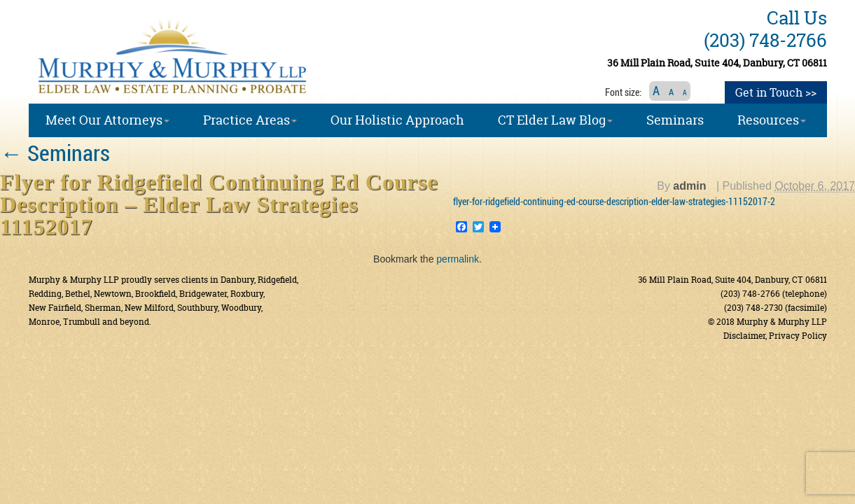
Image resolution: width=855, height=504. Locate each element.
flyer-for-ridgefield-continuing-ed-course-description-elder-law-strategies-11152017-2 (614, 201)
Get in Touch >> (776, 92)
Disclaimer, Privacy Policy (775, 336)
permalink (458, 259)
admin (689, 186)
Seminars (55, 152)
